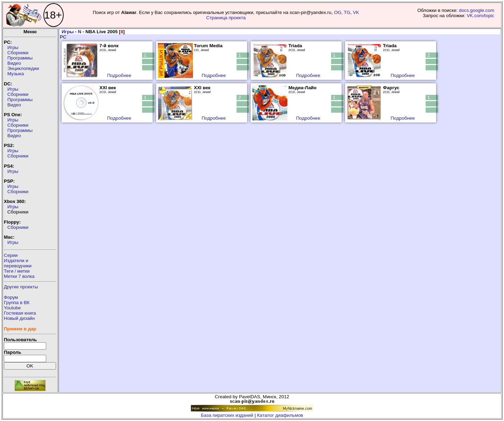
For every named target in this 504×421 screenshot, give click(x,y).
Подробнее (119, 75)
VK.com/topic (480, 16)
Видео (14, 63)
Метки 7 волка (19, 276)
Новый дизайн (19, 318)
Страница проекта (226, 18)
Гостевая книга (20, 313)
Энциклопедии (23, 68)
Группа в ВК (17, 303)
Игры (13, 47)
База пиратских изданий (227, 415)
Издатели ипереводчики (18, 263)
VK (356, 12)
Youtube (12, 308)
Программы (20, 58)
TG (347, 12)
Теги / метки (17, 271)
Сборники (18, 53)
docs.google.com (477, 10)
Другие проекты (21, 287)
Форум (11, 297)
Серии (11, 255)
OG (338, 12)
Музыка (16, 74)
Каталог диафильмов (280, 415)
